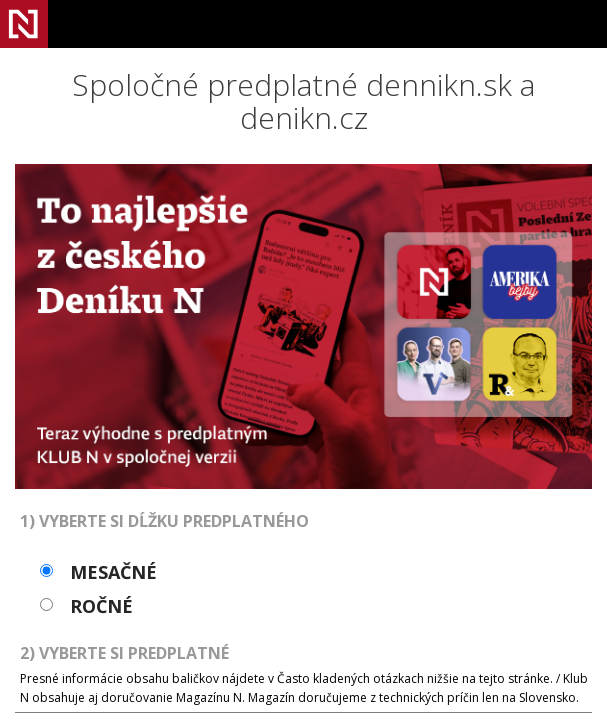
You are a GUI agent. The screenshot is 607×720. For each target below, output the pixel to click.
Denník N (24, 24)
